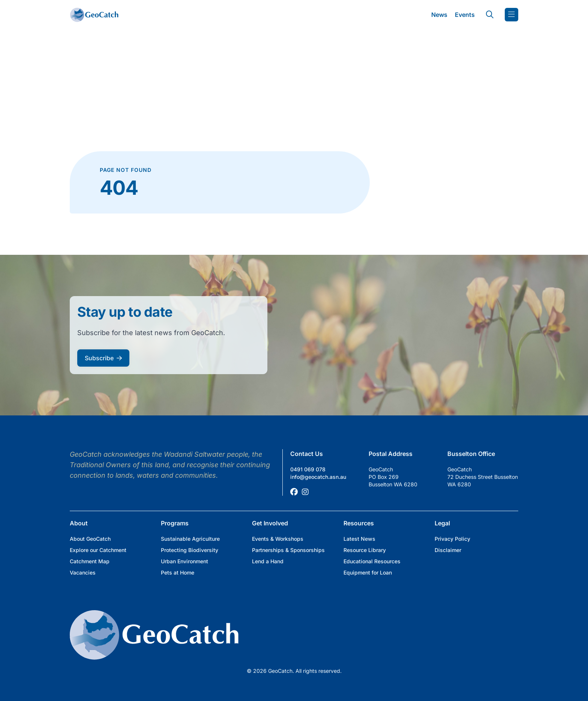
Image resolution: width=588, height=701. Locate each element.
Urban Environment (184, 561)
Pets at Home (178, 572)
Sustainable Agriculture (190, 539)
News (439, 15)
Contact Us (307, 454)
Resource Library (365, 550)
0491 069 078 (308, 469)
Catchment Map (90, 561)
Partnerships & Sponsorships (288, 550)
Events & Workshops (278, 539)
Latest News (359, 539)
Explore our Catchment (98, 550)
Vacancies (83, 572)
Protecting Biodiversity (190, 550)
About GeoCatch (90, 539)
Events (465, 15)
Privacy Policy (452, 539)
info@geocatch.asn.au (318, 477)
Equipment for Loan (368, 572)
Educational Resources (372, 561)
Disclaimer (448, 550)
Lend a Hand (268, 561)
